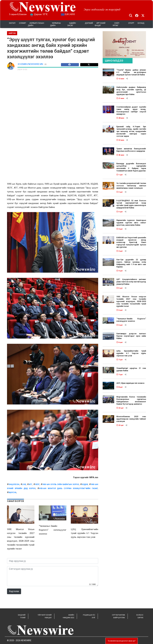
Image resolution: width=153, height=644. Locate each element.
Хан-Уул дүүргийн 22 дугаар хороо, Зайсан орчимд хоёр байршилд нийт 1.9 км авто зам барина (131, 263)
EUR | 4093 (68, 14)
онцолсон (14, 484)
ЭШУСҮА (12, 492)
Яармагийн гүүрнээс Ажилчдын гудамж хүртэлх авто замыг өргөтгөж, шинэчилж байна (131, 223)
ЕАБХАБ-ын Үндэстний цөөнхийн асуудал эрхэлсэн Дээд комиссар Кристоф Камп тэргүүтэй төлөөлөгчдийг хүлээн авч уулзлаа (131, 242)
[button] (123, 56)
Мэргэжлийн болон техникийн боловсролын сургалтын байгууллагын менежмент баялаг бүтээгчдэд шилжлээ (131, 400)
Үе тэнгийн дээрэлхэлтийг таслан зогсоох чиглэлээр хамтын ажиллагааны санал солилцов (131, 186)
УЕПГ (37, 484)
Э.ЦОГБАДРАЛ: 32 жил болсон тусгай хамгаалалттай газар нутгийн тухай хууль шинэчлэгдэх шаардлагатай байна (131, 204)
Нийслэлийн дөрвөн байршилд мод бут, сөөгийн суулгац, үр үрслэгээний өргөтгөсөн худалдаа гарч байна (131, 91)
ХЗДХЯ (85, 484)
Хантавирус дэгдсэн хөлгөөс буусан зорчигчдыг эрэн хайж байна (131, 336)
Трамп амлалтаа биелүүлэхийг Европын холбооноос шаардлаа (131, 150)
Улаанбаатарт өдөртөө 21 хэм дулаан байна (131, 369)
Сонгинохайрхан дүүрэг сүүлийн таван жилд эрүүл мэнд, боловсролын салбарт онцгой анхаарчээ (131, 111)
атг (30, 484)
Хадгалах (14, 591)
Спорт (131, 23)
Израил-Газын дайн (36, 24)
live (24, 484)
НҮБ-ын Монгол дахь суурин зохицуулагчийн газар (68, 488)
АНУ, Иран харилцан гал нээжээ (130, 383)
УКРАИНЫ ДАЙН (55, 24)
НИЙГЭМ (12, 33)
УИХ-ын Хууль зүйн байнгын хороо (61, 484)
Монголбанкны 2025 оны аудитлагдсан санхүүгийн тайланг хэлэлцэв (131, 419)
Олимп (22, 23)
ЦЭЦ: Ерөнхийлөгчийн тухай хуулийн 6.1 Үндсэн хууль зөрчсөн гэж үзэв (131, 353)
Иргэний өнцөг (100, 24)
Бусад (141, 23)
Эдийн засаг (72, 24)
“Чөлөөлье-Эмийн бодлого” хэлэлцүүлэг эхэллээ (131, 320)
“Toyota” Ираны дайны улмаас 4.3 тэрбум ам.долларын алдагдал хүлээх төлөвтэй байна (131, 72)
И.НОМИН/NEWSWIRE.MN (30, 64)
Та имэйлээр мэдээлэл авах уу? (122, 641)
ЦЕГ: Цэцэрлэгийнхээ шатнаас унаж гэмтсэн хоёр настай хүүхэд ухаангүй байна (131, 282)
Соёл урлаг (116, 24)
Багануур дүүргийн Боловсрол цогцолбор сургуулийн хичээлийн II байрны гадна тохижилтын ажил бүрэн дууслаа (131, 167)
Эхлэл (12, 23)
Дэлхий (89, 23)
